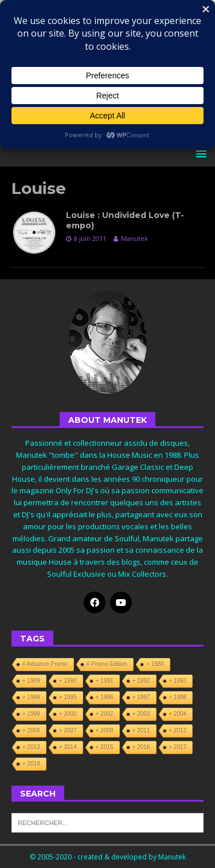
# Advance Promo (45, 664)
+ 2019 (31, 764)
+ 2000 (68, 714)
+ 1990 (68, 681)
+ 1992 (141, 681)
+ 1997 (141, 697)
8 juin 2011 (90, 238)
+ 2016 (141, 747)
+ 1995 (68, 697)
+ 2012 (178, 730)
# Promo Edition (107, 664)
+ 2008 (105, 730)
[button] (199, 154)
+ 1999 (31, 714)
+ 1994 (31, 697)
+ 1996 (105, 697)
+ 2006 (31, 730)
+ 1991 (105, 681)
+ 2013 (31, 747)
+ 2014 (68, 747)
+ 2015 (105, 747)
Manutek (134, 238)
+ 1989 (31, 681)
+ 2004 (178, 714)
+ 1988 (155, 664)
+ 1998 (178, 697)
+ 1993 (178, 681)
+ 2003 (141, 714)
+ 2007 (68, 730)
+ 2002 (105, 714)
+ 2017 (178, 747)
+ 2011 (141, 730)
